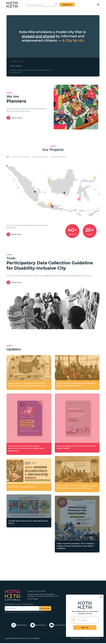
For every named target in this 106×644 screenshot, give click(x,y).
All (8, 157)
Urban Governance (24, 157)
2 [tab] (16, 62)
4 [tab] (23, 62)
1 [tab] (11, 62)
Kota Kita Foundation (60, 626)
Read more (16, 235)
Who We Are (76, 639)
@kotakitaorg (17, 626)
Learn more (17, 118)
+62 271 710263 (33, 600)
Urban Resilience (71, 157)
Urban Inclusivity (48, 157)
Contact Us (87, 639)
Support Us (67, 7)
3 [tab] (20, 62)
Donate (97, 639)
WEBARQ (36, 639)
